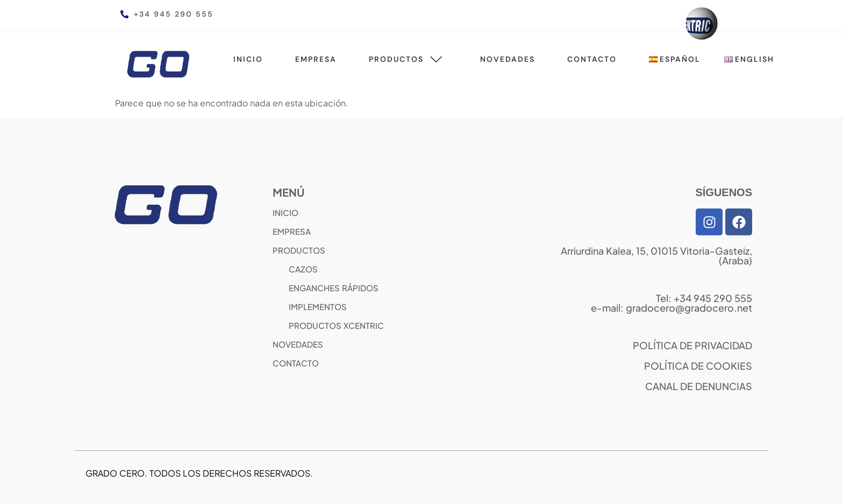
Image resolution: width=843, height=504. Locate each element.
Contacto (592, 59)
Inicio (248, 59)
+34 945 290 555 (174, 14)
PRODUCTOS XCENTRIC (336, 325)
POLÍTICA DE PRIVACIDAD (692, 345)
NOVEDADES (298, 344)
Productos (408, 59)
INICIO (285, 213)
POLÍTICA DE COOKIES (698, 366)
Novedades (508, 59)
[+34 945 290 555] (124, 14)
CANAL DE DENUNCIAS (699, 386)
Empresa (316, 59)
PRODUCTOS (299, 250)
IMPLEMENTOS (318, 307)
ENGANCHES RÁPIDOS (334, 288)
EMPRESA (292, 231)
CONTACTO (296, 363)
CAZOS (303, 269)
